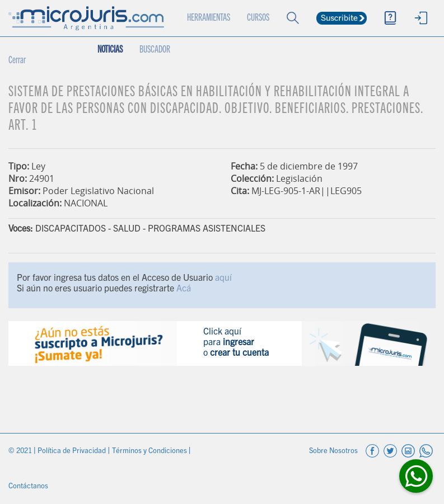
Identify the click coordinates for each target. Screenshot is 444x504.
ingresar (239, 343)
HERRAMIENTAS (209, 18)
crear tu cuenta (239, 354)
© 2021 (21, 452)
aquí (223, 279)
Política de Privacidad (73, 452)
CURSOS (258, 18)
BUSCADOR (155, 50)
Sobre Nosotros (334, 452)
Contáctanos (28, 487)
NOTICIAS (110, 50)
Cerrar (17, 61)
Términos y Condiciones (150, 452)
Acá (184, 289)
